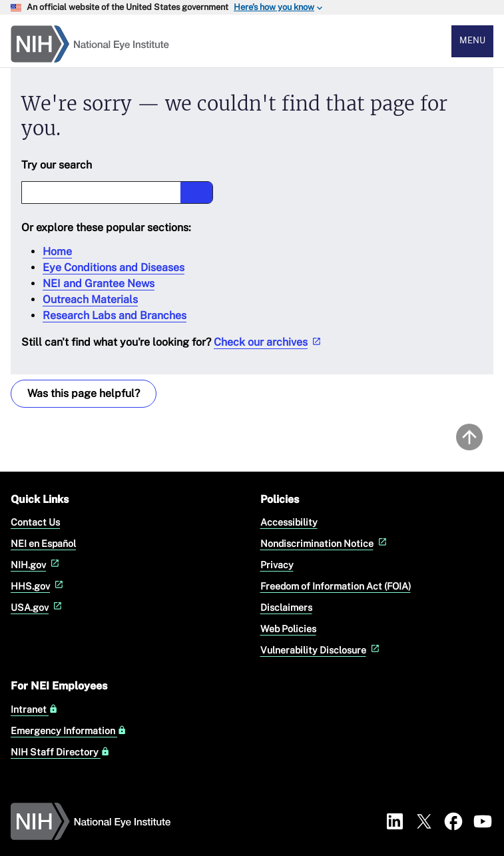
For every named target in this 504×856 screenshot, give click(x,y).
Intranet (34, 709)
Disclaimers (286, 607)
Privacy (277, 565)
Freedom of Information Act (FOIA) (336, 586)
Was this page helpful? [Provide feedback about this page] (84, 393)
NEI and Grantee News (99, 283)
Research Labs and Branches (115, 315)
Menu (472, 40)
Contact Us (35, 522)
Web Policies (288, 629)
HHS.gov (38, 586)
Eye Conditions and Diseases (114, 267)
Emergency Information (69, 731)
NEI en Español (43, 543)
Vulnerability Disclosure (321, 650)
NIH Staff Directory (60, 752)
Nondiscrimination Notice (325, 543)
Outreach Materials (90, 299)
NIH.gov (36, 565)
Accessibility (289, 522)
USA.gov (38, 607)
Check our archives (269, 342)
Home (57, 251)
